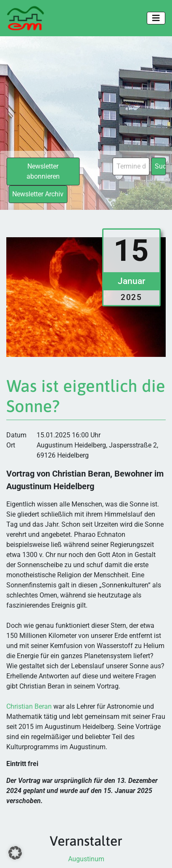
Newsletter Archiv (38, 194)
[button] (15, 853)
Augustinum (86, 859)
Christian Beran (29, 706)
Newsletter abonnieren (43, 171)
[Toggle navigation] (156, 18)
